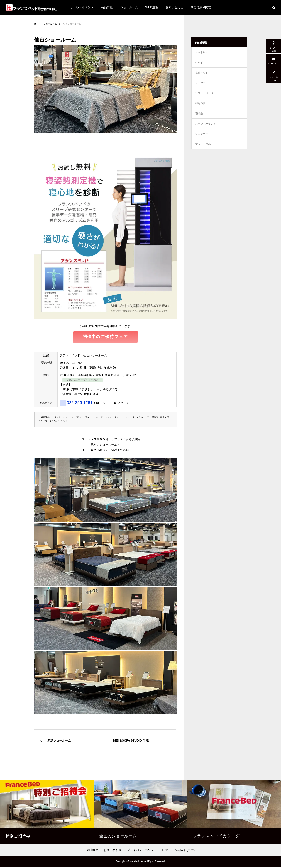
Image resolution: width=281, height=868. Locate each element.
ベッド (199, 64)
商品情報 (107, 7)
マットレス (202, 53)
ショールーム (129, 7)
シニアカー (202, 142)
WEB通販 (152, 7)
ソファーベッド (204, 97)
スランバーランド (206, 130)
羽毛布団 (200, 108)
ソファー (200, 86)
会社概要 (92, 851)
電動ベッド (202, 75)
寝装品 (199, 119)
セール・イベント (82, 7)
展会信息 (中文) (201, 7)
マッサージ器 (203, 153)
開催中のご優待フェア (105, 337)
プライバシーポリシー (142, 851)
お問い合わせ (174, 7)
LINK (165, 851)
